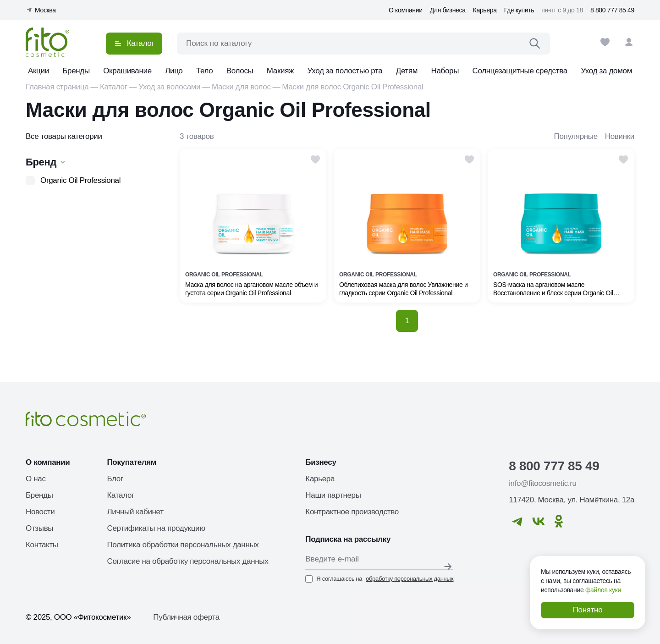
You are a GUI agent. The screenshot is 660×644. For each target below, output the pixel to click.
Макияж (280, 71)
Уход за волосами (169, 87)
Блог (115, 479)
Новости (40, 512)
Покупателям (132, 462)
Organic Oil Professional (80, 180)
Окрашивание (127, 71)
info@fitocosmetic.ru (542, 483)
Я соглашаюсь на (379, 579)
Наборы (445, 71)
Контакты (42, 545)
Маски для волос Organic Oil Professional (352, 87)
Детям (407, 71)
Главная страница (57, 87)
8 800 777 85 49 (612, 10)
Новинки (620, 136)
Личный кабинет (135, 512)
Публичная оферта (186, 617)
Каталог (113, 87)
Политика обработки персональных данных (183, 545)
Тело (205, 71)
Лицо (174, 71)
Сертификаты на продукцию (156, 528)
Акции (38, 71)
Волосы (240, 71)
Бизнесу (321, 462)
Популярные (576, 136)
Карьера (485, 10)
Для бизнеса (448, 10)
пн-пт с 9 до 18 (562, 10)
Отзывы (39, 528)
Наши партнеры (333, 495)
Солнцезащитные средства (520, 71)
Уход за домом (606, 71)
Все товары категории (64, 136)
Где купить (519, 10)
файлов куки (603, 590)
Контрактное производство (352, 512)
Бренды (76, 71)
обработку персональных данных (410, 579)
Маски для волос (241, 87)
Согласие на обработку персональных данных (187, 561)
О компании (406, 10)
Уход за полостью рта (345, 71)
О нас (36, 479)
